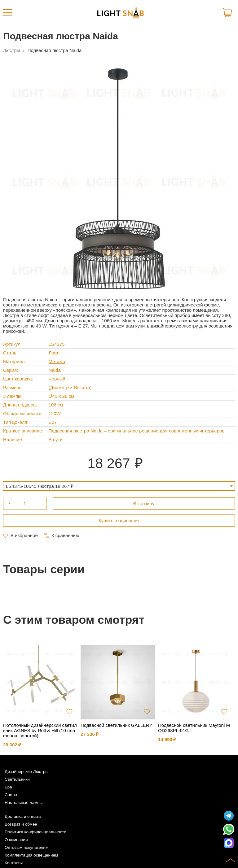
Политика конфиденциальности (35, 832)
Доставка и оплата (23, 816)
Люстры (12, 50)
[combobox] (119, 486)
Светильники (17, 779)
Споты (11, 795)
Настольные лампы (24, 803)
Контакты (14, 863)
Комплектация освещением (31, 855)
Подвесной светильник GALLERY (117, 725)
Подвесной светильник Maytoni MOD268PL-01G (194, 728)
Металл (57, 361)
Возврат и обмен (21, 824)
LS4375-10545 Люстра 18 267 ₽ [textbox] (40, 486)
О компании (16, 840)
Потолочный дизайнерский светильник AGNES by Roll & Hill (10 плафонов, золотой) (40, 730)
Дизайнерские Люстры (26, 772)
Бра (8, 787)
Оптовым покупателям (26, 847)
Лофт (54, 353)
